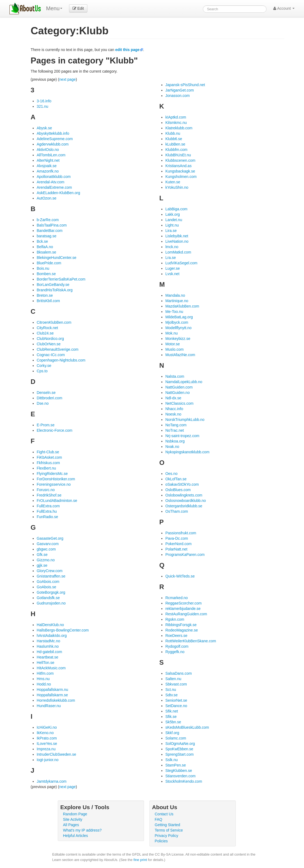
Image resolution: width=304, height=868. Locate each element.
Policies (161, 841)
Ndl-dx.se (173, 398)
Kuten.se (173, 182)
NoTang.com (176, 425)
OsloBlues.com (178, 490)
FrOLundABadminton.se (57, 501)
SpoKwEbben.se (179, 749)
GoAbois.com (48, 582)
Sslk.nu (172, 760)
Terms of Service (169, 830)
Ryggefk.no (175, 652)
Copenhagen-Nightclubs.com (61, 360)
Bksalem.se (46, 252)
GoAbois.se (46, 587)
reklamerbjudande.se (183, 609)
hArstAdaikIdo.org (52, 636)
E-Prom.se (46, 425)
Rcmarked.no (177, 598)
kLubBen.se (175, 144)
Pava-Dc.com (177, 538)
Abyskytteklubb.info (53, 133)
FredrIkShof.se (49, 495)
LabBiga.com (176, 209)
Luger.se (173, 268)
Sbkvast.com (176, 684)
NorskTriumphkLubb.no (185, 420)
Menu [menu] (54, 8)
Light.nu (172, 225)
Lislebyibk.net (177, 236)
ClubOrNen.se (49, 344)
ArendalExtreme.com (54, 187)
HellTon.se (45, 663)
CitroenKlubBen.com (54, 322)
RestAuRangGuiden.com (186, 614)
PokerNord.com (178, 544)
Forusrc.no (46, 490)
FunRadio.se (47, 517)
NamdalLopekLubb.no (184, 382)
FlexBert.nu (46, 468)
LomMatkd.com (178, 252)
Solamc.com (176, 738)
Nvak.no (172, 447)
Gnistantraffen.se (51, 576)
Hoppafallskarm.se (52, 695)
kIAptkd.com (176, 117)
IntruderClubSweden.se (56, 754)
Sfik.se (171, 717)
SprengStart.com (180, 754)
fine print (140, 860)
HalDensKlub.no (50, 625)
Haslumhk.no (48, 646)
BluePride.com (49, 263)
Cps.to (42, 371)
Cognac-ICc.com (51, 355)
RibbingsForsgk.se (181, 625)
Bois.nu (43, 268)
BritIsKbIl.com (48, 301)
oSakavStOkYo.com (182, 484)
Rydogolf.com (177, 646)
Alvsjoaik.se (47, 166)
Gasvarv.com (48, 544)
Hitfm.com (45, 673)
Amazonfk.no (48, 171)
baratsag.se (47, 236)
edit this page (127, 50)
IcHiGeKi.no (47, 727)
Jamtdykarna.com (52, 781)
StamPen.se (176, 765)
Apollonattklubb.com (54, 177)
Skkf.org (172, 733)
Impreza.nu (46, 749)
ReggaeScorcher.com (184, 603)
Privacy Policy (167, 836)
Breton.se (45, 295)
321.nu (42, 106)
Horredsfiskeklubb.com (56, 700)
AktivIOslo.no (48, 150)
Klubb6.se (174, 139)
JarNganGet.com (180, 90)
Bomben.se (46, 274)
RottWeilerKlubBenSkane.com (191, 641)
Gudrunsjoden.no (51, 603)
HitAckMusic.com (51, 668)
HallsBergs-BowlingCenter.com (63, 630)
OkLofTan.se (176, 479)
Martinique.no (177, 301)
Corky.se (44, 366)
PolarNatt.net (176, 549)
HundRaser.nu (49, 706)
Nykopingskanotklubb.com (187, 452)
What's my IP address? (82, 830)
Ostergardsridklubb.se (184, 506)
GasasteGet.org (50, 538)
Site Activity (73, 819)
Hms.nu (43, 679)
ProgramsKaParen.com (185, 555)
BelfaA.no (45, 247)
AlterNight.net (48, 160)
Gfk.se (42, 555)
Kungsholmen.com (181, 177)
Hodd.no (44, 684)
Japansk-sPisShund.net (185, 85)
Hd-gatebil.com (49, 652)
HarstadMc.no (48, 641)
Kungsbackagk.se (180, 171)
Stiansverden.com (180, 776)
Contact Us (164, 814)
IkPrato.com (47, 738)
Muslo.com (175, 349)
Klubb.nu (173, 133)
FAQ (159, 819)
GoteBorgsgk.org (51, 592)
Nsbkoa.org (175, 441)
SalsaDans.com (179, 673)
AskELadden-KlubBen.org (58, 193)
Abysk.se (44, 128)
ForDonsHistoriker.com (56, 479)
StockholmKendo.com (184, 781)
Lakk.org (173, 214)
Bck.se (42, 241)
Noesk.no (173, 414)
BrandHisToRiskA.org (55, 290)
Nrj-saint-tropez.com (182, 436)
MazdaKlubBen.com (182, 306)
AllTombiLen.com (51, 155)
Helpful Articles (76, 836)
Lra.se (171, 258)
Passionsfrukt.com (181, 533)
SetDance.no (176, 706)
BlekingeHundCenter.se (57, 258)
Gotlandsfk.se (48, 598)
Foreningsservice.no (54, 484)
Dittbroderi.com (49, 398)
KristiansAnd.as (178, 166)
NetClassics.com (179, 403)
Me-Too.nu (174, 312)
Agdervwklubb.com (53, 144)
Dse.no (43, 403)
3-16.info (44, 101)
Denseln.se (46, 393)
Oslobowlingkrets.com (184, 495)
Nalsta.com (175, 376)
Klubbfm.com (176, 150)
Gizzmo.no (46, 560)
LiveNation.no (177, 241)
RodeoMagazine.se (182, 630)
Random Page (75, 814)
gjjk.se (42, 565)
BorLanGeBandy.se (53, 285)
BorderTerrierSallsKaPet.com (61, 279)
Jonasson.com (177, 96)
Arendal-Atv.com (50, 182)
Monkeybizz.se (178, 339)
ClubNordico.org (50, 339)
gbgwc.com (46, 549)
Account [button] (284, 8)
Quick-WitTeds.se (180, 576)
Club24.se (45, 333)
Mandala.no (175, 295)
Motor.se (173, 344)
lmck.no (172, 247)
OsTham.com (177, 511)
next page (67, 79)
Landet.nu (174, 220)
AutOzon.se (47, 198)
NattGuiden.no (177, 393)
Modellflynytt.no (178, 328)
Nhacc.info (174, 409)
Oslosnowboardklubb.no (186, 501)
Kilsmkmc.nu (176, 123)
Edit (78, 8)
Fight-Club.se (48, 452)
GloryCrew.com (50, 571)
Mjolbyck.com (177, 322)
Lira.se (171, 231)
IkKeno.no (45, 733)
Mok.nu (172, 333)
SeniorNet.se (176, 700)
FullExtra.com (48, 506)
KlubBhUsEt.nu (178, 155)
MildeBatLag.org (179, 317)
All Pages (71, 825)
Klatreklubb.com (179, 128)
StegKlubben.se (179, 771)
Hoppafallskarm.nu (52, 690)
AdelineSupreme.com (55, 139)
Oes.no (171, 474)
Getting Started (168, 825)
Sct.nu (171, 690)
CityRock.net (47, 328)
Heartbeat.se (47, 657)
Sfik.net (172, 711)
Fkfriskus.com (48, 463)
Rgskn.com (175, 619)
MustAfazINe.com (180, 355)
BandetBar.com (50, 231)
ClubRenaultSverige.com (58, 349)
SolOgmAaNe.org (180, 744)
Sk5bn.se (173, 722)
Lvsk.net (172, 274)
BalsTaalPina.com (52, 225)
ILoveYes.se (47, 744)
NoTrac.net (175, 430)
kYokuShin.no (177, 187)
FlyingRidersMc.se (52, 474)
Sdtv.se (172, 695)
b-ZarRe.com (48, 220)
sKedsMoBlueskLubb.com (187, 727)
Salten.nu (173, 679)
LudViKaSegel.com (181, 263)
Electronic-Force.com (54, 430)
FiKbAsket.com (49, 457)
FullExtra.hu (47, 511)
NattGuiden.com (179, 387)
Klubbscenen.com (180, 160)
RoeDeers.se (176, 636)
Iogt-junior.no (48, 760)
